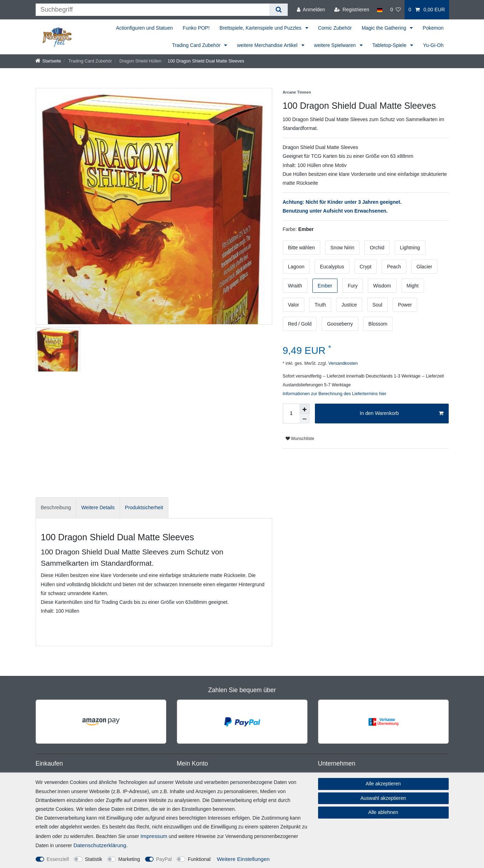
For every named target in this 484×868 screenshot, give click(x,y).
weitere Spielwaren (336, 45)
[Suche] (278, 10)
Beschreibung (56, 507)
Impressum (154, 836)
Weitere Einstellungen (243, 859)
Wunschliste (300, 439)
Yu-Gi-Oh (433, 45)
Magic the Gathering (384, 28)
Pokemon (433, 28)
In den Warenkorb (401, 414)
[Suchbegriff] (153, 10)
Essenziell (58, 859)
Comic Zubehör (335, 28)
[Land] (380, 10)
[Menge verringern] (305, 418)
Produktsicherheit (144, 507)
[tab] (56, 508)
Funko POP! (196, 28)
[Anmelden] (311, 10)
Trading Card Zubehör (197, 45)
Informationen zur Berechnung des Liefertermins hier (335, 394)
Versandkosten (342, 363)
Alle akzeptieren (383, 784)
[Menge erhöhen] (305, 409)
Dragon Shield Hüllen (140, 61)
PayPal (164, 859)
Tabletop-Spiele (390, 45)
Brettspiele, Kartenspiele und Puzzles (261, 28)
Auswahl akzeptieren (383, 798)
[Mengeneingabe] (291, 414)
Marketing (129, 859)
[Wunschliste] (395, 10)
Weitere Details (98, 507)
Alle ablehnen (383, 812)
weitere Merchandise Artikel (268, 45)
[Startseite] (48, 61)
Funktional (199, 859)
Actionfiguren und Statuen (144, 28)
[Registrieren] (352, 10)
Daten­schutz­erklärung (100, 845)
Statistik (94, 859)
